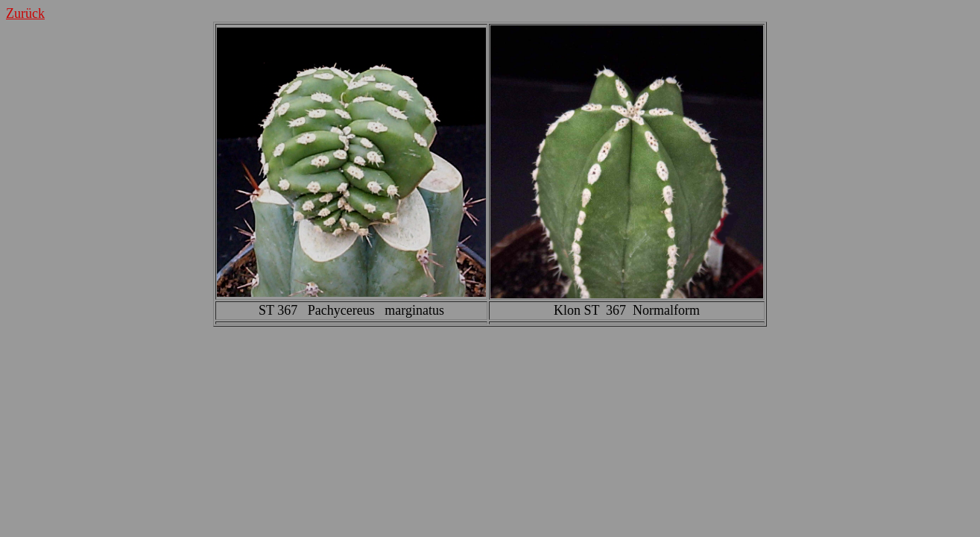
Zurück (25, 13)
